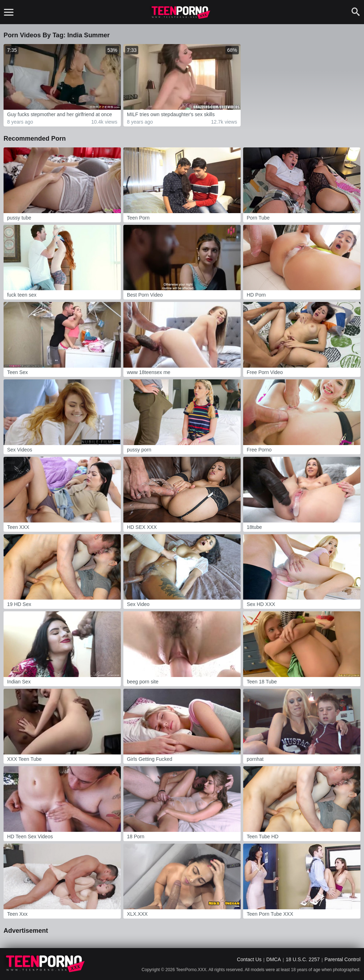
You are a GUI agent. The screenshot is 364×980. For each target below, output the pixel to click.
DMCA (274, 959)
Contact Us (249, 959)
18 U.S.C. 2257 (303, 959)
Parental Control (342, 959)
